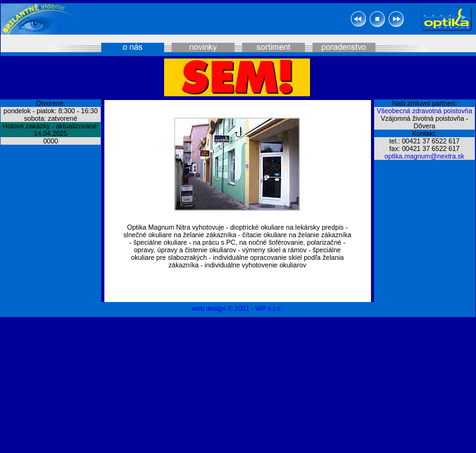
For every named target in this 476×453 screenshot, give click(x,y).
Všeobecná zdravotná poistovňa (424, 111)
